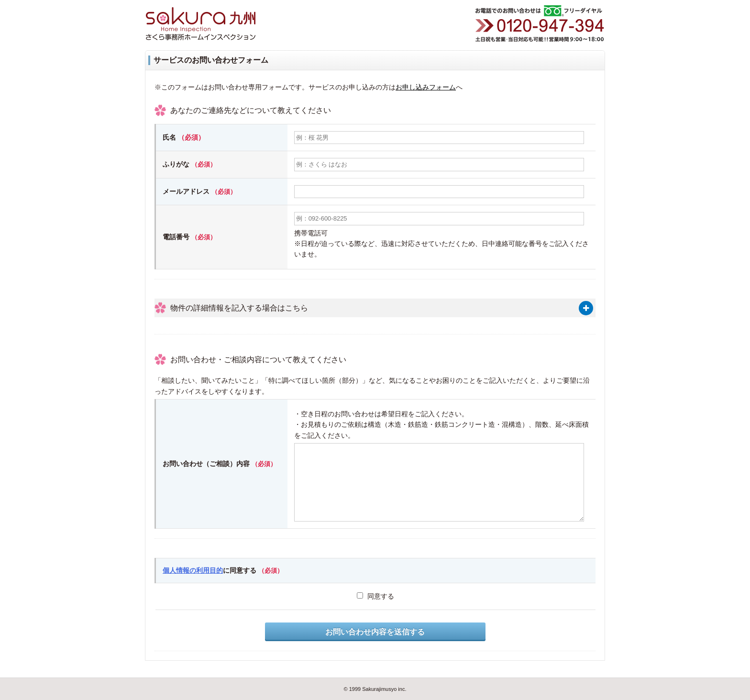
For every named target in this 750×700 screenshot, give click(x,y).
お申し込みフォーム (426, 87)
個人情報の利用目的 (193, 570)
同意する (375, 596)
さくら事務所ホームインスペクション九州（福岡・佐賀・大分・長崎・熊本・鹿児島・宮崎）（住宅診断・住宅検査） (210, 24)
